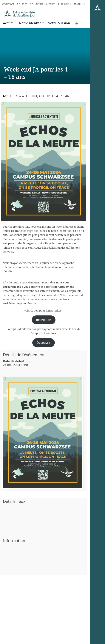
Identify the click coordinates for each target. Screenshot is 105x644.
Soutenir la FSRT (42, 4)
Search (64, 4)
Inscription (44, 320)
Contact (8, 4)
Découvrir (44, 343)
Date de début (14, 361)
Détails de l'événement (24, 355)
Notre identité (30, 23)
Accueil (9, 23)
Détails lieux (14, 501)
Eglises (22, 4)
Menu (79, 4)
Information (14, 541)
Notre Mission (59, 23)
